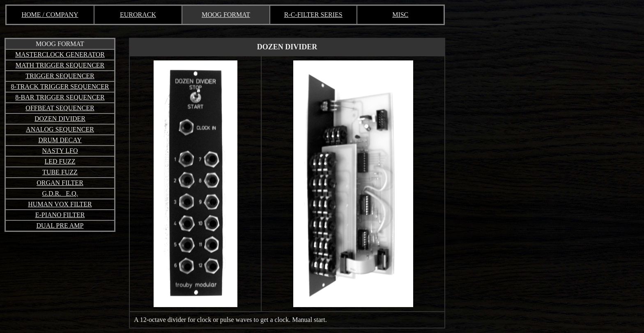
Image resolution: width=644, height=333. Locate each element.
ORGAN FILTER (60, 183)
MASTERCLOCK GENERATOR (60, 54)
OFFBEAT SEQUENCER (60, 108)
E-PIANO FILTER (60, 215)
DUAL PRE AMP (60, 225)
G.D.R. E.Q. (60, 193)
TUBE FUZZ (60, 172)
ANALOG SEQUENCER (60, 129)
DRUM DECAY (60, 140)
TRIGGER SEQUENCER (60, 76)
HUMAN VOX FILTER (60, 204)
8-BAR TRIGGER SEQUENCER (60, 97)
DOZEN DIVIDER (60, 119)
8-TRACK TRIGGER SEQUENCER (60, 87)
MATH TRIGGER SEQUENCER (60, 65)
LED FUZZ (60, 161)
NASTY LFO (60, 151)
